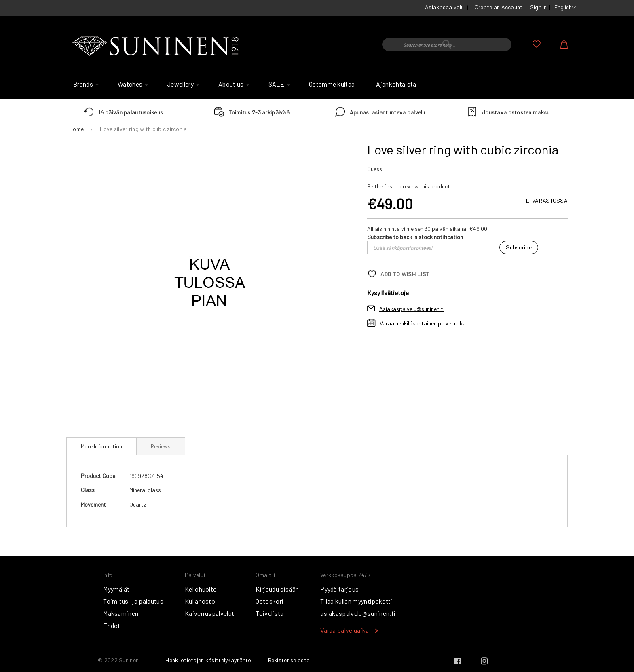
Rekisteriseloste (289, 660)
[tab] (101, 446)
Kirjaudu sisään (277, 589)
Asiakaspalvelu (444, 7)
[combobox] (447, 44)
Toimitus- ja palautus (133, 601)
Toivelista (269, 613)
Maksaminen (121, 613)
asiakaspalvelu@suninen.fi (358, 613)
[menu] (317, 86)
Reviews (161, 446)
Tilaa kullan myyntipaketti (356, 601)
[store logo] (157, 46)
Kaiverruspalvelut (209, 613)
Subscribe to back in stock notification (415, 237)
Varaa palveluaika (344, 630)
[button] (565, 8)
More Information (101, 446)
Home (76, 129)
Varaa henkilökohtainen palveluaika (423, 323)
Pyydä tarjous (339, 589)
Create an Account (499, 7)
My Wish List (537, 44)
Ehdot (112, 625)
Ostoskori (269, 601)
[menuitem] (85, 84)
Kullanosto (200, 601)
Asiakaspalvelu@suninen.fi (412, 309)
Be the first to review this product (409, 186)
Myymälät (116, 589)
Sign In (539, 7)
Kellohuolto (201, 589)
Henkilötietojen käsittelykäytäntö (208, 660)
